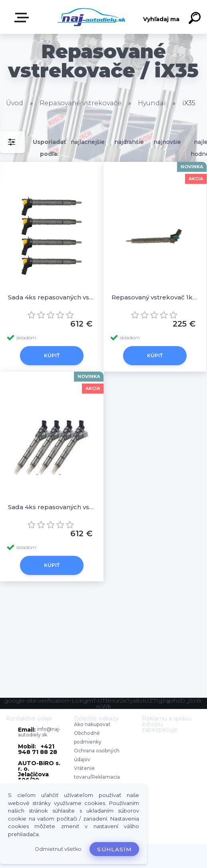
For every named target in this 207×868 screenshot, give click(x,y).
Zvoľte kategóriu (23, 18)
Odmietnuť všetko (58, 849)
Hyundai (152, 103)
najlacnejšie (88, 142)
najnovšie (167, 142)
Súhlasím (114, 849)
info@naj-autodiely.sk (39, 732)
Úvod (15, 103)
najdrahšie (129, 142)
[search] (196, 19)
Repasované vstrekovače (81, 103)
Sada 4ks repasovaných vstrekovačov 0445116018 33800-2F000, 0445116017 (52, 297)
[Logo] (92, 17)
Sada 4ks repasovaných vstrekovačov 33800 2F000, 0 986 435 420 (52, 507)
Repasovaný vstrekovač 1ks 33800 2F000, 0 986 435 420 (155, 297)
